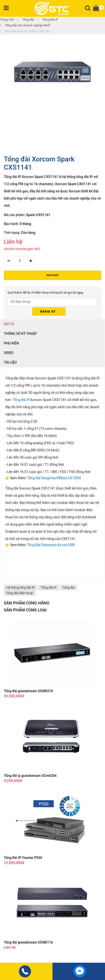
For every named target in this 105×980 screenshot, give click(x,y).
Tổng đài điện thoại (20, 593)
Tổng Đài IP (48, 20)
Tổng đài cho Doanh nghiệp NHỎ (25, 25)
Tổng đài (26, 20)
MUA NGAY (52, 275)
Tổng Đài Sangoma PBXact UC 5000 (54, 478)
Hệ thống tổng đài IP (20, 587)
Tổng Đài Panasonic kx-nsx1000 (51, 545)
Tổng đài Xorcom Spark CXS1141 (25, 31)
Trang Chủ (7, 20)
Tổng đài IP (21, 400)
